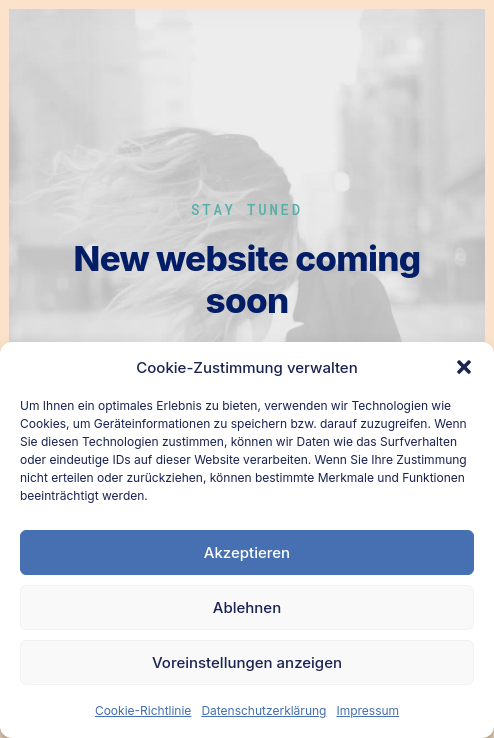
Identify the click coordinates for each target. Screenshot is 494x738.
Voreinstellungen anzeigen (247, 662)
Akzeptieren (247, 552)
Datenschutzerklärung (263, 710)
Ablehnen (247, 607)
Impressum (367, 710)
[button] (464, 367)
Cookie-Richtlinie (143, 710)
